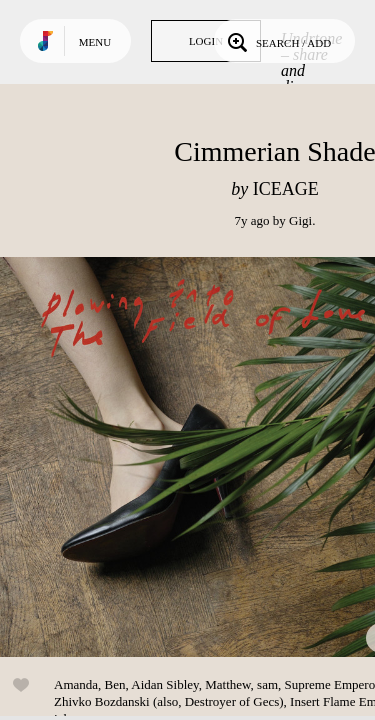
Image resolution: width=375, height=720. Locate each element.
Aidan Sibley (164, 684)
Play (200, 457)
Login (206, 41)
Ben (115, 684)
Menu (95, 42)
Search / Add (277, 41)
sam (267, 684)
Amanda (76, 684)
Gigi (300, 220)
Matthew (227, 684)
